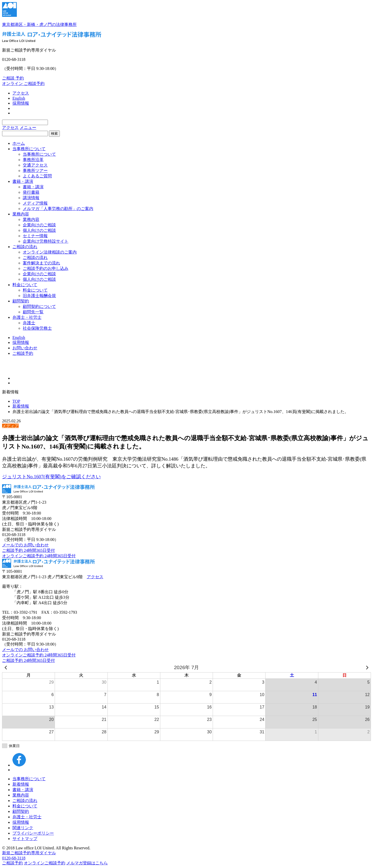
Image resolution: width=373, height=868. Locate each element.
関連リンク (23, 828)
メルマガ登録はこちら (87, 863)
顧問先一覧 (33, 312)
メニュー (28, 128)
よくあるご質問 (37, 176)
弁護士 (29, 323)
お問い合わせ (25, 348)
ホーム (19, 143)
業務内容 (21, 214)
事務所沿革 (33, 160)
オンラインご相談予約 (45, 863)
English (19, 98)
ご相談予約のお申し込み (46, 268)
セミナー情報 (35, 236)
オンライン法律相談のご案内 (50, 252)
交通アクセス (35, 165)
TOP (16, 401)
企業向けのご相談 (39, 225)
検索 (54, 133)
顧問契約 (21, 301)
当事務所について (29, 149)
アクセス (21, 93)
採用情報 (21, 103)
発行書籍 (31, 192)
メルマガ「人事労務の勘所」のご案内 (58, 209)
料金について (25, 285)
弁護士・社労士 (27, 317)
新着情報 (21, 406)
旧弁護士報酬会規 (39, 296)
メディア (10, 426)
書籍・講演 (23, 181)
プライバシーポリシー (33, 833)
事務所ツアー (35, 171)
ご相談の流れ (25, 247)
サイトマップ (25, 839)
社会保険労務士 (37, 328)
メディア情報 (35, 203)
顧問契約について (39, 306)
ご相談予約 (23, 353)
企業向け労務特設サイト (46, 241)
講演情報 (31, 198)
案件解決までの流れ (41, 263)
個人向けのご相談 (39, 230)
